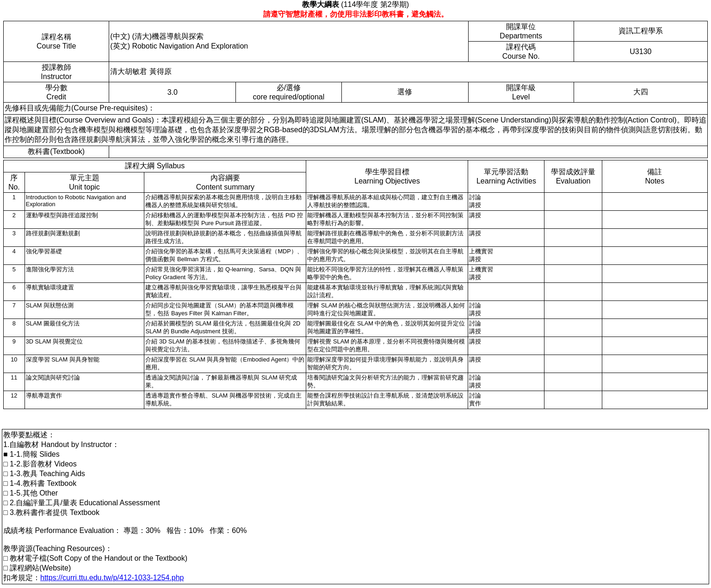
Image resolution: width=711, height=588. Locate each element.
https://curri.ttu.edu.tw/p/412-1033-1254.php (112, 578)
